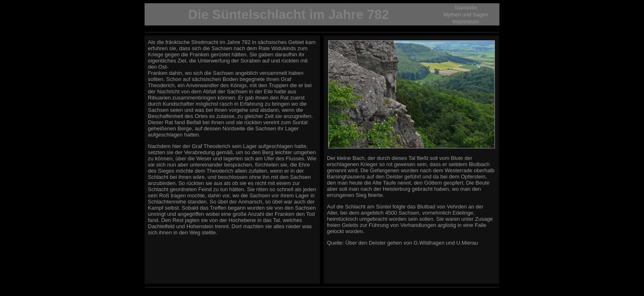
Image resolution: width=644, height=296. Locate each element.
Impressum (466, 22)
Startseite (466, 8)
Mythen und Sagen (466, 15)
